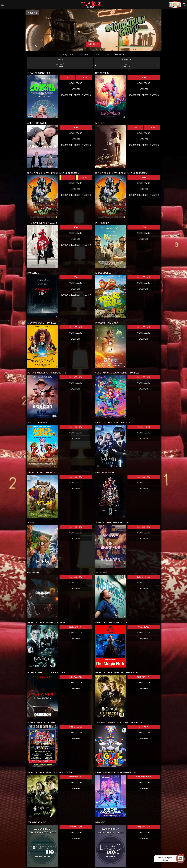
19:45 (152, 127)
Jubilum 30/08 (144, 427)
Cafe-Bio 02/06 (76, 727)
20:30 (144, 227)
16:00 (68, 77)
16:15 (136, 127)
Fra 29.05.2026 (76, 677)
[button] (36, 46)
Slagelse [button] (93, 3)
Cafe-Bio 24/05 (144, 577)
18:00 (76, 227)
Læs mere (76, 89)
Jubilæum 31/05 (144, 677)
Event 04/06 (144, 727)
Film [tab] (60, 60)
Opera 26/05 (144, 627)
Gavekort (96, 55)
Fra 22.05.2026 (144, 377)
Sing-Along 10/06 (144, 777)
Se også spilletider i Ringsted (76, 95)
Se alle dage (76, 83)
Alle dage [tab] (127, 65)
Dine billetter (119, 55)
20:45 (76, 277)
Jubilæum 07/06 (76, 777)
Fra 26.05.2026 (76, 377)
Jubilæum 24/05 (76, 627)
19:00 (144, 177)
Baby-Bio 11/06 (144, 827)
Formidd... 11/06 (76, 827)
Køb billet (93, 44)
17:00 (65, 177)
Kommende (83, 55)
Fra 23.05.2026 (144, 277)
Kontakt (107, 55)
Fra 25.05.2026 (144, 477)
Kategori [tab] (126, 60)
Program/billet (69, 55)
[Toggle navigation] (3, 5)
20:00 (82, 177)
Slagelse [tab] (60, 65)
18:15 (84, 77)
